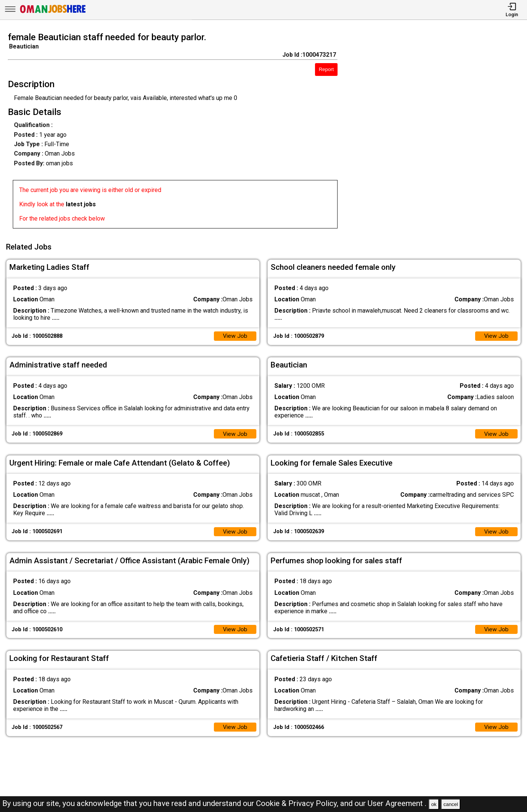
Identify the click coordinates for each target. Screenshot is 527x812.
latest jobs (81, 204)
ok (434, 804)
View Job (235, 334)
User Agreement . (397, 803)
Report (326, 69)
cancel (451, 804)
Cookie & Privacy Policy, (298, 803)
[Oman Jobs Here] (53, 13)
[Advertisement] (439, 133)
